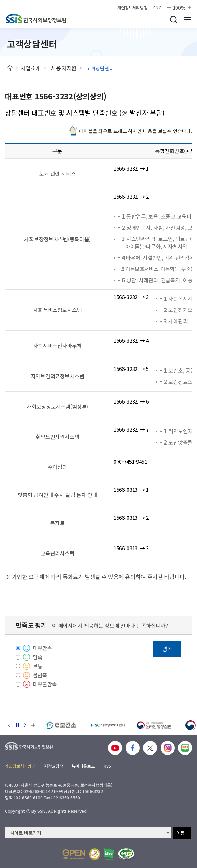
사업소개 (31, 68)
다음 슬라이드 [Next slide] (25, 725)
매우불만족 (45, 684)
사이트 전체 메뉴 (188, 20)
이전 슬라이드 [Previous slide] (9, 725)
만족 (38, 657)
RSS (107, 766)
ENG (157, 8)
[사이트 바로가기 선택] (88, 833)
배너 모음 (33, 725)
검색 (174, 20)
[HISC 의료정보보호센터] (108, 725)
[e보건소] (61, 725)
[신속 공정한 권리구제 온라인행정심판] (154, 725)
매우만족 (43, 648)
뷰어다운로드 (83, 766)
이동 (181, 833)
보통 (38, 666)
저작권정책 (54, 766)
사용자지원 (64, 68)
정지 (17, 725)
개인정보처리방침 (132, 8)
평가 (167, 649)
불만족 (40, 675)
